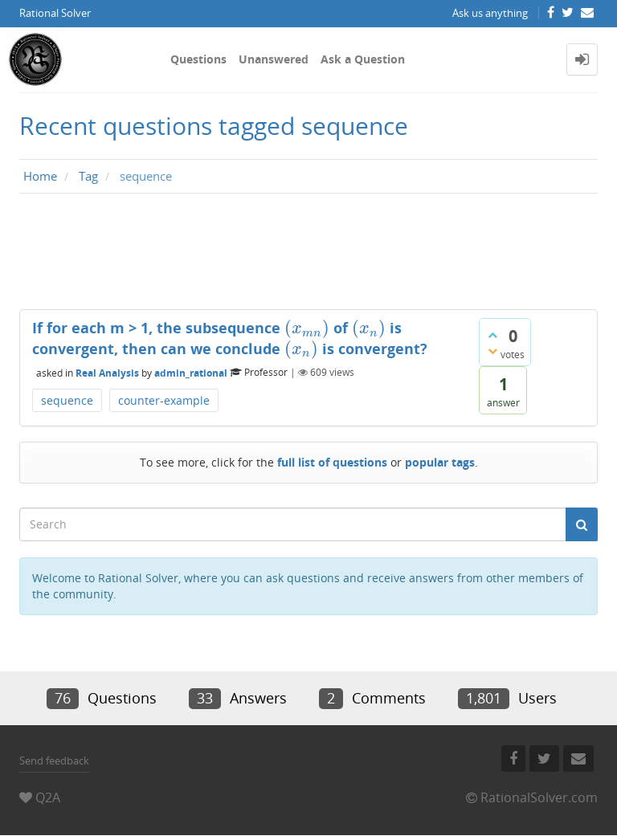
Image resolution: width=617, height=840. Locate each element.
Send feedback (54, 760)
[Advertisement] (308, 255)
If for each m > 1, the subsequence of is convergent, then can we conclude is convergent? (230, 338)
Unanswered (274, 59)
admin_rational (191, 372)
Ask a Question (363, 59)
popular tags (440, 462)
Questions (198, 59)
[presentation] (307, 328)
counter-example (164, 400)
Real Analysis (107, 372)
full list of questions (332, 462)
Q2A (48, 797)
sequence (67, 400)
